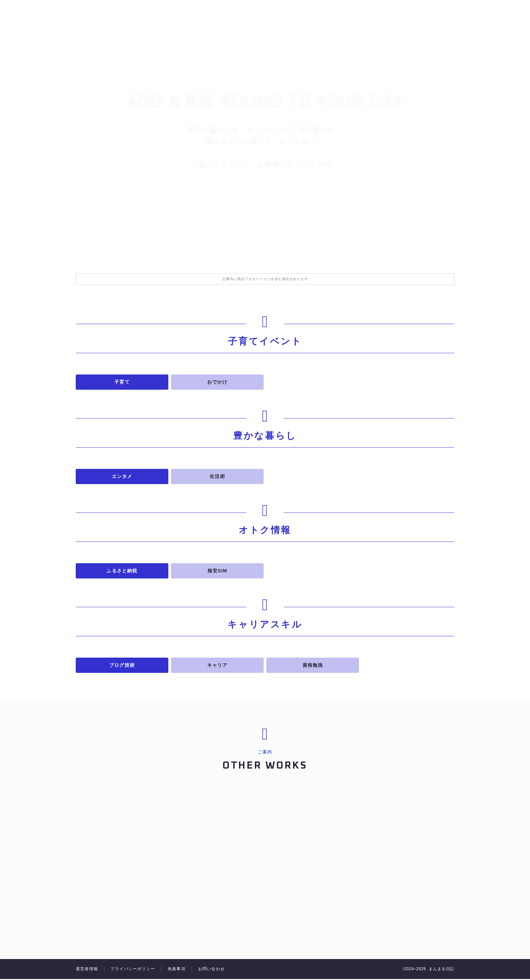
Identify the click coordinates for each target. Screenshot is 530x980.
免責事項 (177, 970)
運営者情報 (87, 970)
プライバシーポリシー (133, 970)
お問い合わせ (211, 970)
